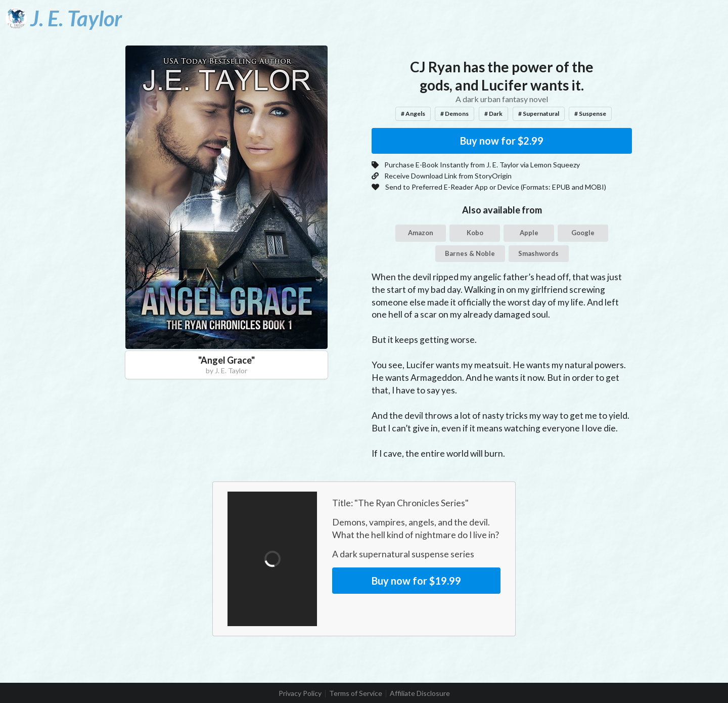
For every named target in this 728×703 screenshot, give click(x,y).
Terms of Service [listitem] (356, 693)
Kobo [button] (475, 233)
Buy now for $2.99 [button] (502, 141)
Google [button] (583, 233)
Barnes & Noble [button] (470, 253)
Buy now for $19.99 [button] (416, 581)
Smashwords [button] (538, 253)
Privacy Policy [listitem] (300, 693)
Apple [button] (529, 233)
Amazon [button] (421, 233)
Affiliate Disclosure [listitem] (420, 693)
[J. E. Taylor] (64, 18)
